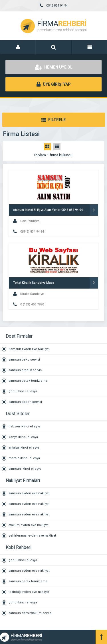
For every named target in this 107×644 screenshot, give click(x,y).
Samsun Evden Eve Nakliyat (29, 349)
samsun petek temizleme (28, 381)
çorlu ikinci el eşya (23, 391)
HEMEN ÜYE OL (54, 67)
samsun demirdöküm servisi (30, 613)
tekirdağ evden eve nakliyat (29, 592)
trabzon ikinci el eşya (25, 426)
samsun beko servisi (24, 360)
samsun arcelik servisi (26, 370)
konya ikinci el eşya (23, 437)
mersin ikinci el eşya (24, 458)
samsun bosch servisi (25, 402)
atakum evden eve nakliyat (28, 525)
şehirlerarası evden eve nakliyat (32, 536)
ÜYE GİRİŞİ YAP (54, 84)
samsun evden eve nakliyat (29, 493)
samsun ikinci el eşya (25, 469)
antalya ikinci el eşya (24, 448)
